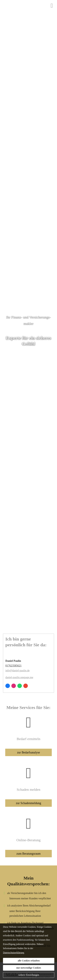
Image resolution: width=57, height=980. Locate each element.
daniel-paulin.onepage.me (19, 677)
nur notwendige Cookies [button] (29, 968)
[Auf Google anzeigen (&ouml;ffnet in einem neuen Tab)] (26, 686)
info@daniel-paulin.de (18, 671)
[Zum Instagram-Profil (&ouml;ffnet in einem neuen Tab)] (14, 686)
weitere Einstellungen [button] (29, 975)
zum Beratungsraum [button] (29, 854)
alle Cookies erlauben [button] (29, 961)
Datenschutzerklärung (13, 953)
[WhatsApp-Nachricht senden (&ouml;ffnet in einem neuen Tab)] (20, 686)
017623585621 (13, 666)
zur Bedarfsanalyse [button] (29, 752)
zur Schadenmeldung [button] (28, 803)
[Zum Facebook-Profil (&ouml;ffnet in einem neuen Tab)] (8, 686)
